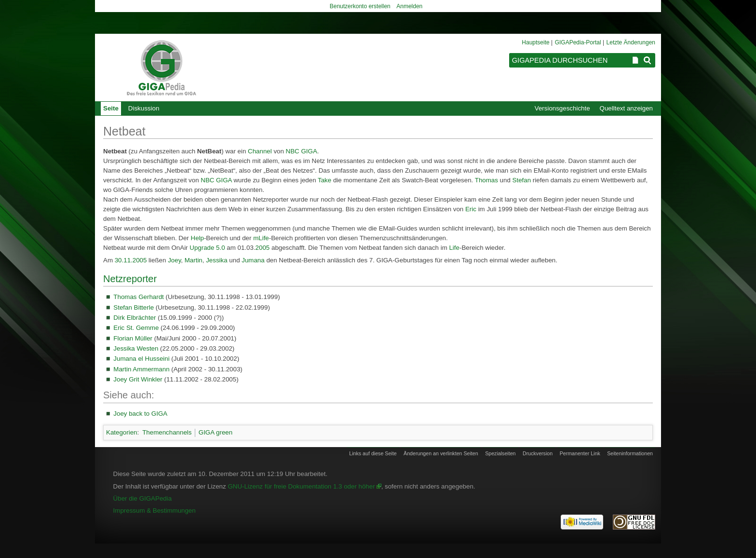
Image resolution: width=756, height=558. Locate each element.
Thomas (486, 180)
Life (454, 248)
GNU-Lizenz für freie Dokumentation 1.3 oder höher (301, 486)
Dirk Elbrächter (135, 318)
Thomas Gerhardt (138, 297)
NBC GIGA (302, 151)
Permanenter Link (580, 453)
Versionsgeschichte (562, 108)
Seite (111, 108)
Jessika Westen (136, 348)
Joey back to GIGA (140, 414)
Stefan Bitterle (134, 307)
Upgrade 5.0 (207, 248)
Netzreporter (130, 279)
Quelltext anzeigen (626, 108)
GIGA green (216, 432)
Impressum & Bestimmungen (155, 510)
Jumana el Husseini (141, 359)
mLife (261, 238)
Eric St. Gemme (136, 328)
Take (324, 180)
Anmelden (409, 6)
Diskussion (144, 108)
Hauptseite (535, 42)
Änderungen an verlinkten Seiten (441, 453)
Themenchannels (167, 432)
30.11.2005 (131, 260)
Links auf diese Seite (373, 453)
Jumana (253, 260)
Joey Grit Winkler (138, 379)
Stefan (522, 180)
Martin (194, 260)
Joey (174, 260)
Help (197, 238)
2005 (263, 248)
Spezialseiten (500, 453)
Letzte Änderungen (631, 42)
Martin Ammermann (141, 369)
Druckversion (538, 453)
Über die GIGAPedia (143, 498)
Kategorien (121, 432)
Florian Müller (133, 338)
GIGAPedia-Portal (578, 42)
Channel (260, 151)
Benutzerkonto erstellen (360, 6)
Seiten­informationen (630, 453)
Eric (471, 209)
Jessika (216, 260)
